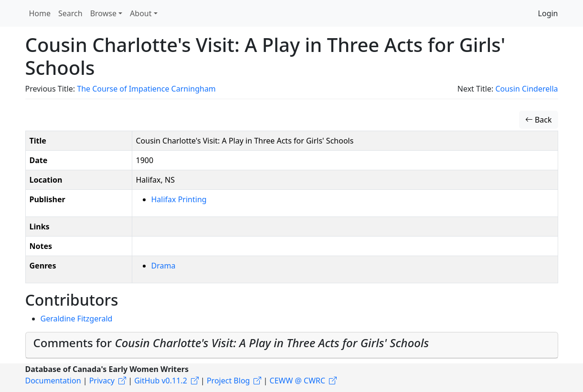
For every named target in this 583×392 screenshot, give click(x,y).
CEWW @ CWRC (298, 381)
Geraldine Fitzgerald (77, 319)
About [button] (141, 13)
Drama (164, 266)
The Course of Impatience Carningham (146, 89)
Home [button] (40, 13)
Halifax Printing (179, 199)
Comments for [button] (231, 343)
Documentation (53, 381)
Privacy (102, 381)
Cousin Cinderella (526, 89)
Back (539, 120)
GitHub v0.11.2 (161, 381)
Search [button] (70, 13)
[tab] (292, 345)
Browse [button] (103, 13)
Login (548, 13)
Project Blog (228, 381)
